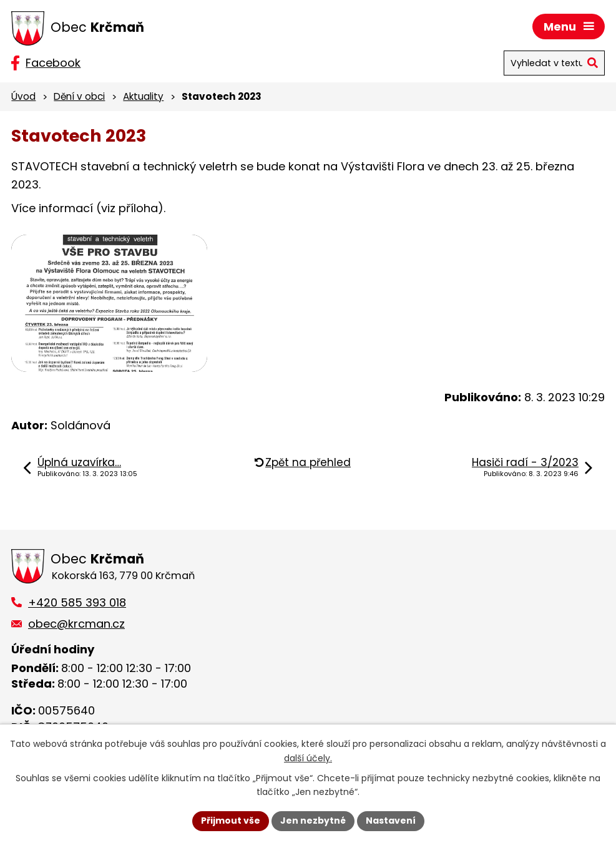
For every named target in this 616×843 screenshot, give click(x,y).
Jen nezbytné (313, 821)
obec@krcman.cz (76, 624)
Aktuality (143, 96)
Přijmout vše (231, 821)
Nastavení (391, 821)
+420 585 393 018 (77, 602)
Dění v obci (79, 96)
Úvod (23, 96)
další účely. (308, 758)
